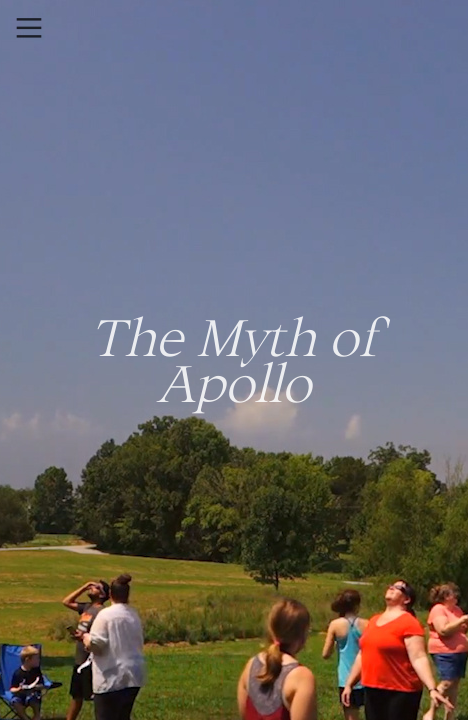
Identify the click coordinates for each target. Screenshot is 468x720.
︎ (29, 28)
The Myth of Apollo (234, 359)
